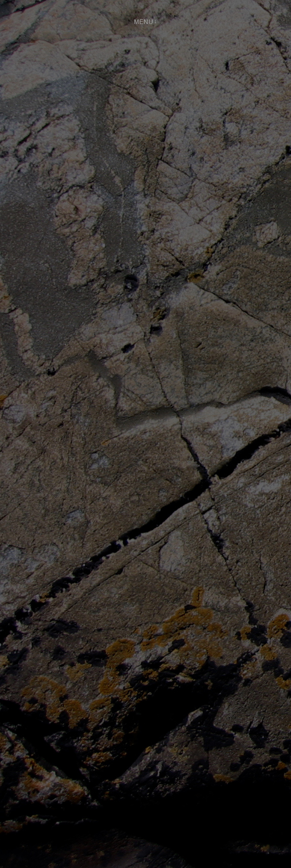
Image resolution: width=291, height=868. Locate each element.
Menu (143, 22)
